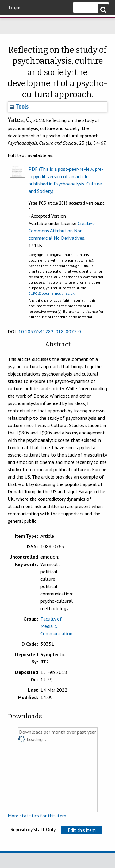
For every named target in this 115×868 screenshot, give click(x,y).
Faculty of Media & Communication (56, 626)
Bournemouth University (14, 23)
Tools (19, 106)
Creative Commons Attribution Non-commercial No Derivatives (62, 231)
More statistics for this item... (39, 816)
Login (15, 7)
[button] (82, 830)
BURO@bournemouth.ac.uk (52, 293)
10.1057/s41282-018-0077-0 (50, 331)
